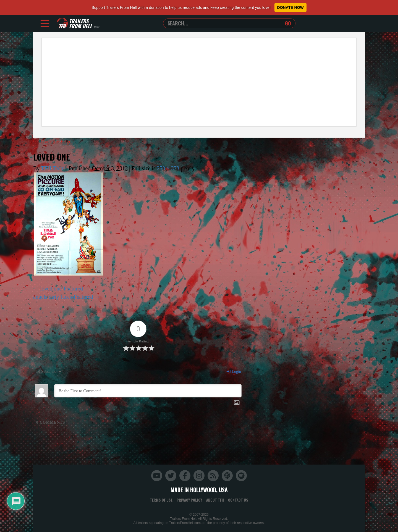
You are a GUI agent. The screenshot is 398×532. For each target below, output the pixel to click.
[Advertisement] (199, 82)
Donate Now (290, 7)
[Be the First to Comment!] (148, 391)
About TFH (215, 500)
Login (234, 372)
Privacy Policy (189, 500)
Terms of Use (161, 500)
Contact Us (238, 500)
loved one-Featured (61, 289)
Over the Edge (53, 141)
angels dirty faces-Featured (63, 297)
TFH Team (53, 168)
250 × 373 (168, 168)
